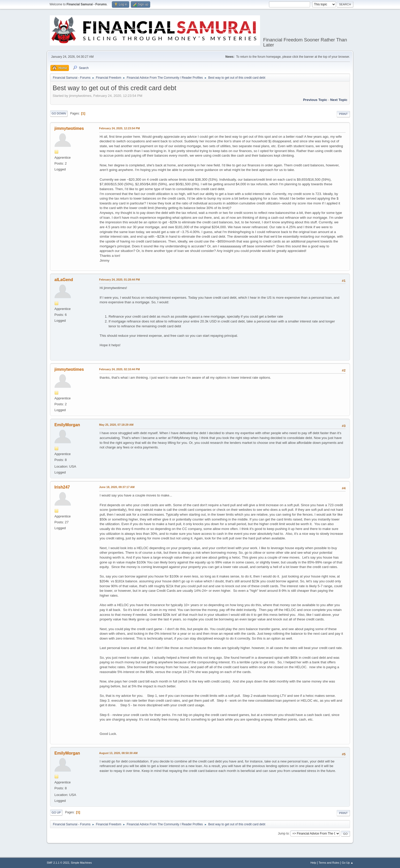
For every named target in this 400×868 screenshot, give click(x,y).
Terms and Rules (329, 863)
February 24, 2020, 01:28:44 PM (119, 280)
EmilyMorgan (67, 425)
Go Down (59, 113)
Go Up (56, 813)
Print (343, 114)
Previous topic (315, 100)
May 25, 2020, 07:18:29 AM (116, 425)
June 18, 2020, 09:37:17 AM (117, 487)
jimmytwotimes (69, 128)
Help (313, 863)
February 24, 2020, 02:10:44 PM (119, 369)
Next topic (339, 100)
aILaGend (64, 280)
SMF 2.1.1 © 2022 (58, 863)
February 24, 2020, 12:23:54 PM (119, 128)
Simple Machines (81, 863)
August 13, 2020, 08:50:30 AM (118, 753)
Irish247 (62, 487)
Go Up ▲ (348, 863)
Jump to (283, 834)
